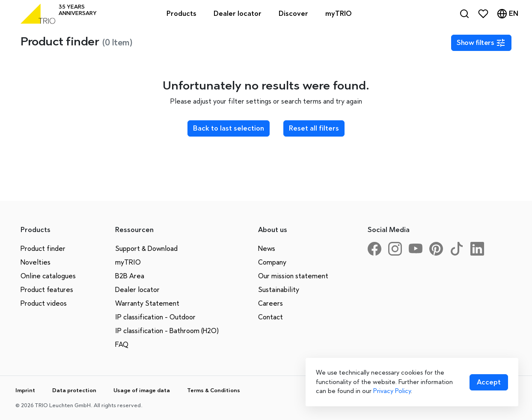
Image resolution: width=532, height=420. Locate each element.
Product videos (44, 303)
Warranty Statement (147, 303)
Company (272, 262)
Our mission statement (293, 276)
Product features (47, 290)
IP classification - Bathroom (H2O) (167, 331)
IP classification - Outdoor (155, 317)
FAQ (122, 344)
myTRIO (128, 262)
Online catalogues (48, 276)
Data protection (74, 390)
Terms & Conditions (214, 390)
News (267, 249)
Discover (293, 13)
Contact (270, 317)
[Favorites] (483, 14)
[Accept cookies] (489, 382)
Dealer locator (137, 290)
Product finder (43, 249)
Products (181, 13)
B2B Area (130, 276)
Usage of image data (142, 390)
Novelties (36, 262)
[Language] (508, 14)
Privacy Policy (392, 391)
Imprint (25, 390)
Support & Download (146, 249)
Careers (270, 303)
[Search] (464, 14)
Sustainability (279, 290)
